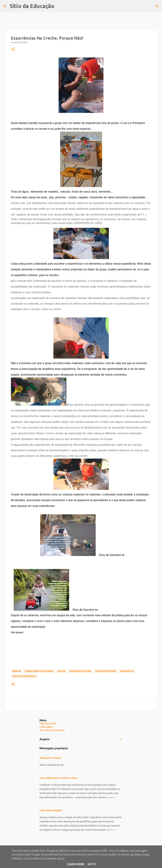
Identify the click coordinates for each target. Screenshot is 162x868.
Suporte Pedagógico (24, 676)
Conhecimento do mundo (39, 671)
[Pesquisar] (157, 6)
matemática (127, 671)
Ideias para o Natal (50, 758)
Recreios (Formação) (52, 730)
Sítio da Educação (32, 6)
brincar (17, 671)
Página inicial (48, 724)
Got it (92, 864)
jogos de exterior (106, 671)
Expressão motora (80, 671)
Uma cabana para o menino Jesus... (59, 778)
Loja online (46, 727)
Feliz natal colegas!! (51, 810)
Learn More (76, 864)
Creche (61, 671)
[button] (13, 50)
